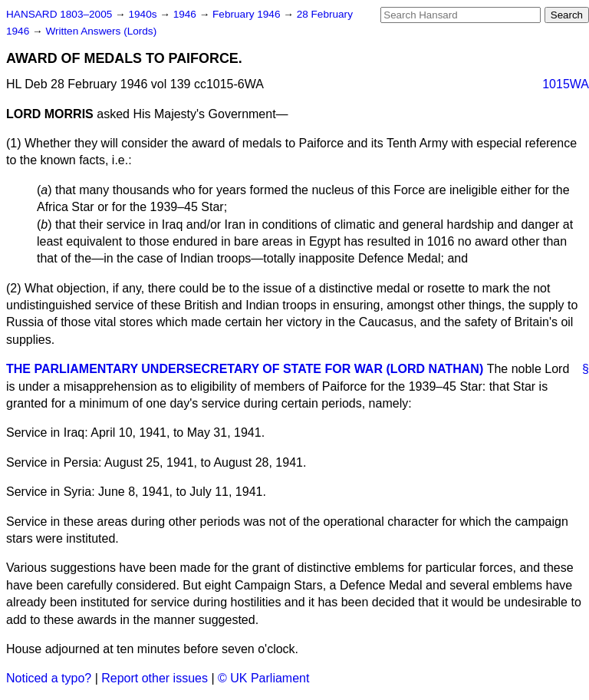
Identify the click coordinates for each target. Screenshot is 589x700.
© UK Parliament (263, 678)
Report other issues (155, 678)
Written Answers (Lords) (101, 31)
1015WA (566, 84)
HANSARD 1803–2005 (59, 14)
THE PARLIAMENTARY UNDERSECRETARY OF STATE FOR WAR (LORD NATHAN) (245, 369)
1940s (144, 14)
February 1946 (248, 14)
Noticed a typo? (49, 678)
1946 (186, 14)
